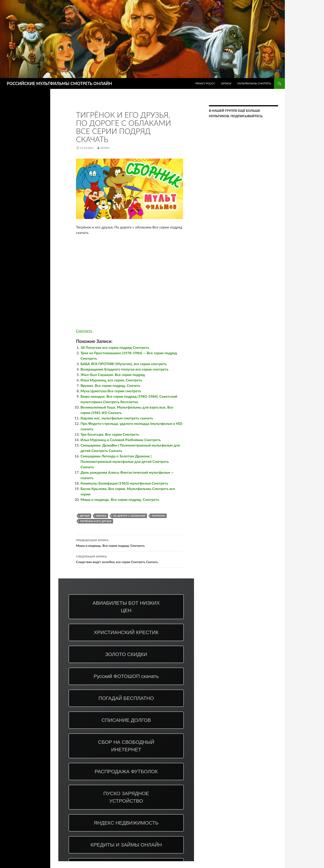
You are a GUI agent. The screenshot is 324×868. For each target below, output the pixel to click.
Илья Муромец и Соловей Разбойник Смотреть (121, 440)
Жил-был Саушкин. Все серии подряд (113, 375)
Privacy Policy (205, 83)
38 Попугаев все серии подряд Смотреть (115, 347)
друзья (85, 516)
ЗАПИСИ (226, 83)
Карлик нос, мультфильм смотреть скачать (117, 418)
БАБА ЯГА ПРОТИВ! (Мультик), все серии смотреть (124, 364)
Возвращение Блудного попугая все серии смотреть (124, 369)
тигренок (158, 516)
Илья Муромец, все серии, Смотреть (111, 380)
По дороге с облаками (129, 516)
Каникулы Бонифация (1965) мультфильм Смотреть (124, 483)
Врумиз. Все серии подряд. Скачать (110, 385)
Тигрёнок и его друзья (96, 521)
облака (101, 516)
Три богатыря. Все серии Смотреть (110, 434)
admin (105, 148)
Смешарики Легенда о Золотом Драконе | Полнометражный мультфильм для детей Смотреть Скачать (125, 461)
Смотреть (84, 331)
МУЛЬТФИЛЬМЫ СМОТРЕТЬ (254, 83)
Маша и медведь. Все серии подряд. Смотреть (120, 499)
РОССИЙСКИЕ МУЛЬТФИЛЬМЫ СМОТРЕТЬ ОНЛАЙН (59, 83)
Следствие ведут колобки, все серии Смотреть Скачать (130, 559)
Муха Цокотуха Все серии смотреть (111, 391)
